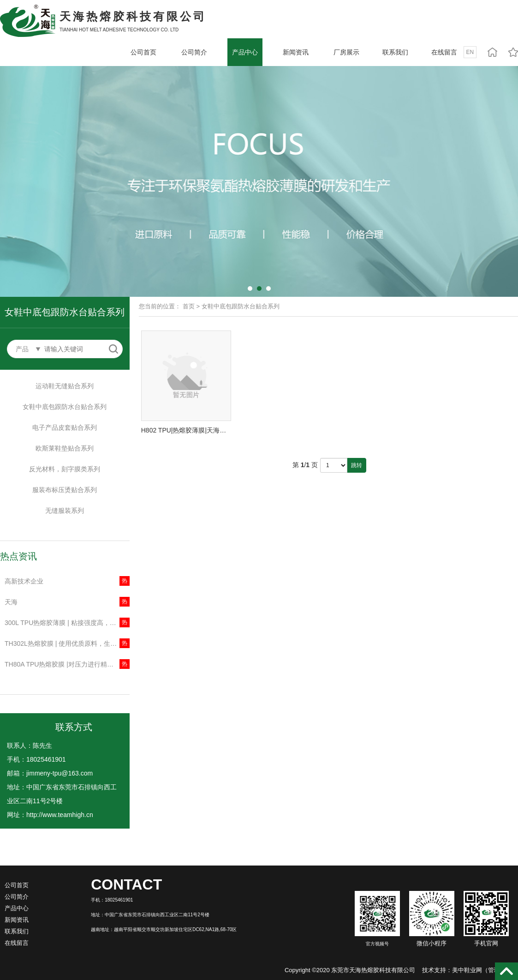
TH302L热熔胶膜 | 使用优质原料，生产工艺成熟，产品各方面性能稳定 (67, 643)
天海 (11, 602)
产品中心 (245, 52)
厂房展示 (346, 52)
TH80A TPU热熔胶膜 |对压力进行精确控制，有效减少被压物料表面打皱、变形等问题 (67, 664)
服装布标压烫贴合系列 (65, 490)
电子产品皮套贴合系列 (65, 427)
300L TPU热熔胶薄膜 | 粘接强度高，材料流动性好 (67, 623)
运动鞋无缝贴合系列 (65, 386)
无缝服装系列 (65, 511)
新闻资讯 (296, 52)
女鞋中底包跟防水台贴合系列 (65, 407)
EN (470, 52)
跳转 (357, 465)
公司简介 (194, 52)
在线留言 (444, 52)
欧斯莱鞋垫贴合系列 (65, 448)
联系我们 (395, 52)
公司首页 (143, 52)
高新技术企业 (24, 581)
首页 (189, 306)
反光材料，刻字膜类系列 (65, 469)
